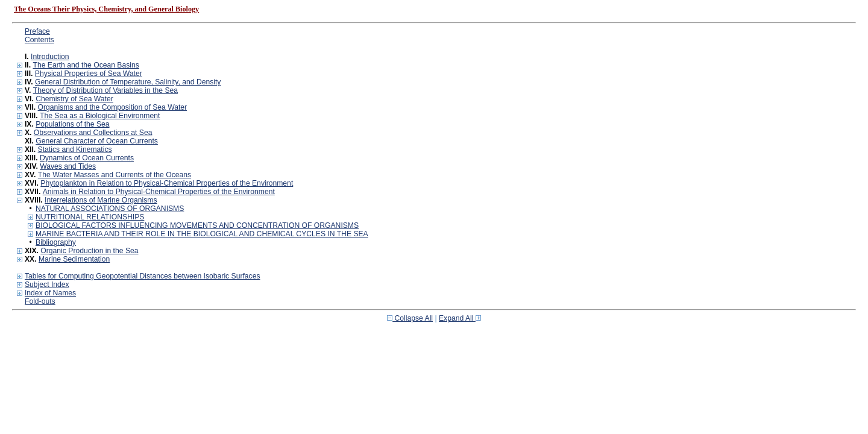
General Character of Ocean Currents (97, 141)
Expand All (460, 318)
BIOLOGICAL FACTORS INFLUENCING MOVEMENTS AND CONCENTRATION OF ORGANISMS (197, 225)
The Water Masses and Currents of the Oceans (115, 175)
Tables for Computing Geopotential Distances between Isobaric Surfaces (143, 276)
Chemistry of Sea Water (74, 99)
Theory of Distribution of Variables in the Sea (105, 90)
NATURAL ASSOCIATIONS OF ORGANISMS (110, 209)
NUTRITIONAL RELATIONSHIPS (90, 217)
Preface (37, 31)
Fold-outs (40, 301)
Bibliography (56, 242)
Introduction (50, 57)
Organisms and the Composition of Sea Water (113, 107)
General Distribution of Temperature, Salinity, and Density (128, 82)
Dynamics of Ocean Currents (87, 158)
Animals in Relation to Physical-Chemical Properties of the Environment (159, 192)
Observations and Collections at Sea (93, 133)
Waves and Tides (68, 166)
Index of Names (50, 293)
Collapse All (410, 318)
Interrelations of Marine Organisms (101, 200)
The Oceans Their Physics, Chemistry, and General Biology (106, 9)
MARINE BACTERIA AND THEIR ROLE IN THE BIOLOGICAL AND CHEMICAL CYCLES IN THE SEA (202, 234)
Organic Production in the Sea (89, 251)
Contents (39, 40)
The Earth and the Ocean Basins (86, 65)
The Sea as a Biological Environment (100, 116)
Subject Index (47, 285)
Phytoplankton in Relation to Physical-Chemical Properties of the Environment (167, 183)
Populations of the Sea (72, 124)
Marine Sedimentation (74, 259)
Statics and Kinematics (75, 149)
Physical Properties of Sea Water (89, 74)
